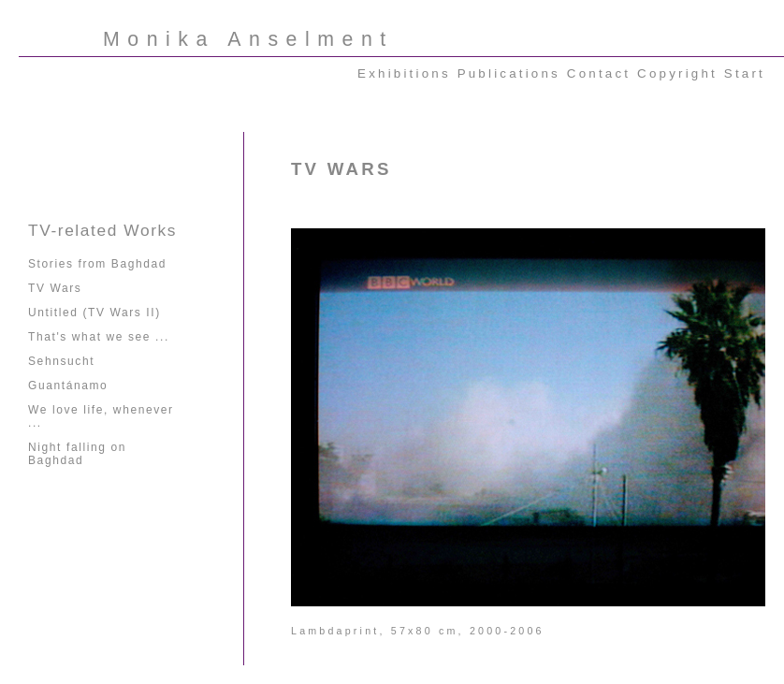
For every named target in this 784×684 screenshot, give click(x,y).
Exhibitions (404, 73)
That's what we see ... (99, 337)
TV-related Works (102, 230)
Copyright (677, 73)
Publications (509, 73)
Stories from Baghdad (97, 264)
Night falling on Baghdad (77, 454)
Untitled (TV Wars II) (94, 313)
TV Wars (55, 288)
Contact (599, 73)
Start (745, 73)
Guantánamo (68, 386)
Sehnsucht (61, 361)
